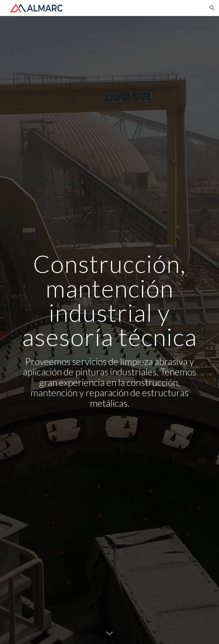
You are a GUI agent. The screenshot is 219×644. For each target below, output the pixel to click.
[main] (109, 330)
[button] (212, 8)
